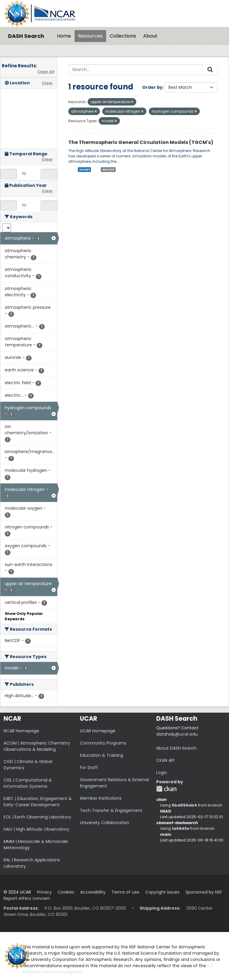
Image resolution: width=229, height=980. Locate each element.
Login (162, 773)
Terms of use (125, 892)
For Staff (89, 767)
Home (64, 36)
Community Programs (103, 743)
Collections (123, 36)
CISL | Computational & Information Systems (28, 783)
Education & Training (102, 755)
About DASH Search (176, 748)
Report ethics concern (27, 898)
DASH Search (26, 36)
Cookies (66, 892)
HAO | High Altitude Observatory (37, 829)
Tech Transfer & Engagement (111, 810)
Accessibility (93, 892)
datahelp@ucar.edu (177, 734)
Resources (90, 36)
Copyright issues (162, 892)
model (84, 170)
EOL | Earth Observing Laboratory (37, 817)
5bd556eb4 (184, 805)
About (150, 36)
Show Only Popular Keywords (24, 616)
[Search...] (136, 70)
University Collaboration (105, 823)
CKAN (166, 789)
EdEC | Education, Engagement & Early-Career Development (38, 802)
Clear (47, 83)
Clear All (46, 72)
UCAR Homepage (98, 731)
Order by (152, 87)
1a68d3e (181, 828)
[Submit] (210, 70)
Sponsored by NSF (204, 892)
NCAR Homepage (21, 731)
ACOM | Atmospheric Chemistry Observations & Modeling (37, 746)
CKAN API (165, 760)
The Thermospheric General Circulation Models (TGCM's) (141, 142)
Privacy (44, 892)
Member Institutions (101, 798)
